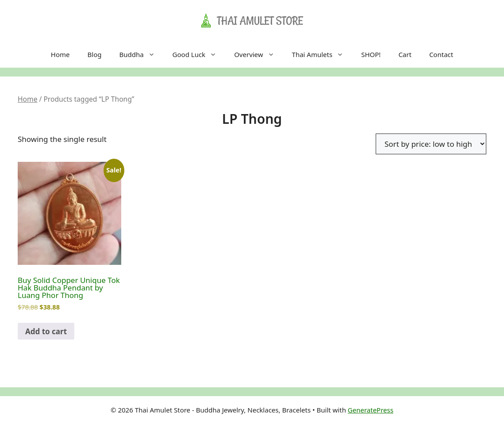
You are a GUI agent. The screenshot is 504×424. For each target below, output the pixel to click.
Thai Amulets (322, 54)
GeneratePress (371, 410)
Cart (405, 54)
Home (60, 54)
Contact (441, 54)
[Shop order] (431, 144)
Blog (95, 54)
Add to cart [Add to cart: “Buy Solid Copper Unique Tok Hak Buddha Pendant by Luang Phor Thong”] (46, 331)
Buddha (141, 54)
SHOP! (371, 54)
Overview (258, 54)
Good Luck (199, 54)
